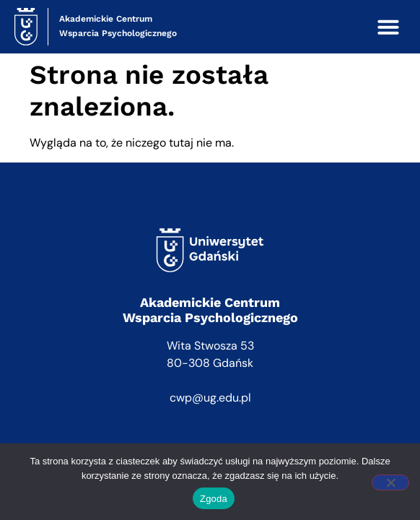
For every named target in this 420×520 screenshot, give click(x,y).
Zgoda (214, 499)
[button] (388, 27)
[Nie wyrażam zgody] (390, 482)
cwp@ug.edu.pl (210, 398)
